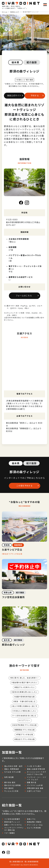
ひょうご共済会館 (34, 828)
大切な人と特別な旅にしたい (25, 711)
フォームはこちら (24, 296)
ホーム (5, 12)
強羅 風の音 (32, 782)
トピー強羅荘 (10, 833)
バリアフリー (25, 720)
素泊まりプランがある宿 (13, 554)
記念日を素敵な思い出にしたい (25, 692)
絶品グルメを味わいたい (25, 687)
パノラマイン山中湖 (35, 785)
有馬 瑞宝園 (9, 777)
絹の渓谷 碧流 (10, 782)
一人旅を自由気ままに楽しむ (25, 716)
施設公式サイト (14, 96)
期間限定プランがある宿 (25, 730)
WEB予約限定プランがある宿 (25, 725)
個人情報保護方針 (16, 862)
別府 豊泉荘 (9, 788)
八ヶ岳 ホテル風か (34, 766)
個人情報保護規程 (32, 862)
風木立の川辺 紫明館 (12, 785)
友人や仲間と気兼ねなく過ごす (25, 706)
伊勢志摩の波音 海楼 (35, 788)
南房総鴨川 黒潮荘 (34, 822)
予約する (35, 96)
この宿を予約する (24, 486)
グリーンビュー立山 (35, 825)
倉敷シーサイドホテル (13, 825)
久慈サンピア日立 (34, 791)
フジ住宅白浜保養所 (12, 819)
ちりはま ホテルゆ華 (12, 772)
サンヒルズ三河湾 (11, 791)
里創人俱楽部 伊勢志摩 (36, 769)
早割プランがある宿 (25, 735)
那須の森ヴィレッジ (12, 822)
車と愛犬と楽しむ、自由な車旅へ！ (25, 678)
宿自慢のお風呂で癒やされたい (25, 683)
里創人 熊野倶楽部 (12, 769)
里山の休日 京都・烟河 (13, 766)
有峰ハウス (31, 819)
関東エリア (15, 12)
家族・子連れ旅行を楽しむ (25, 701)
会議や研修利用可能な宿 (25, 697)
